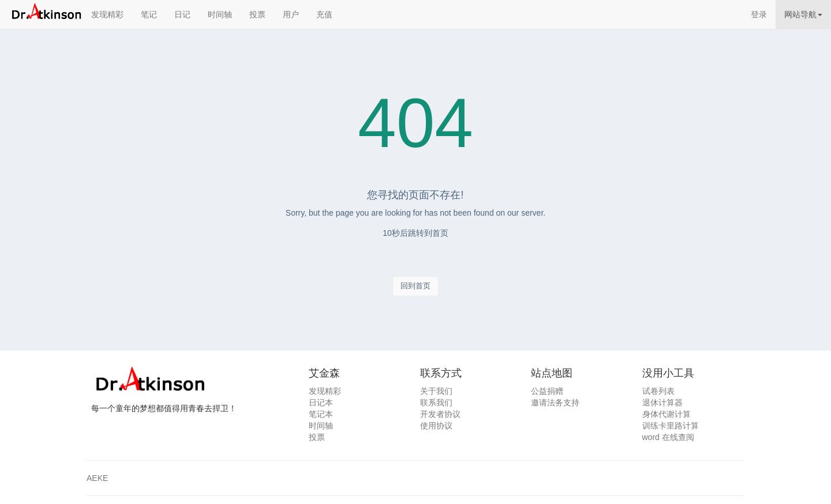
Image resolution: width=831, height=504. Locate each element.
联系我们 (436, 403)
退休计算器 (662, 403)
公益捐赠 (547, 391)
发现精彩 (107, 14)
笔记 (149, 14)
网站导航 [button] (803, 14)
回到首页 (415, 286)
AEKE (97, 478)
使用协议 (436, 426)
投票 (257, 14)
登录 (759, 14)
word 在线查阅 (668, 437)
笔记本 (321, 414)
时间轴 (220, 14)
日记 (182, 14)
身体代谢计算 (667, 414)
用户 (291, 14)
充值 (324, 14)
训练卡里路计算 (671, 426)
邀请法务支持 (555, 403)
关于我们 (436, 391)
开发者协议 (440, 414)
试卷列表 (658, 391)
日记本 (321, 403)
